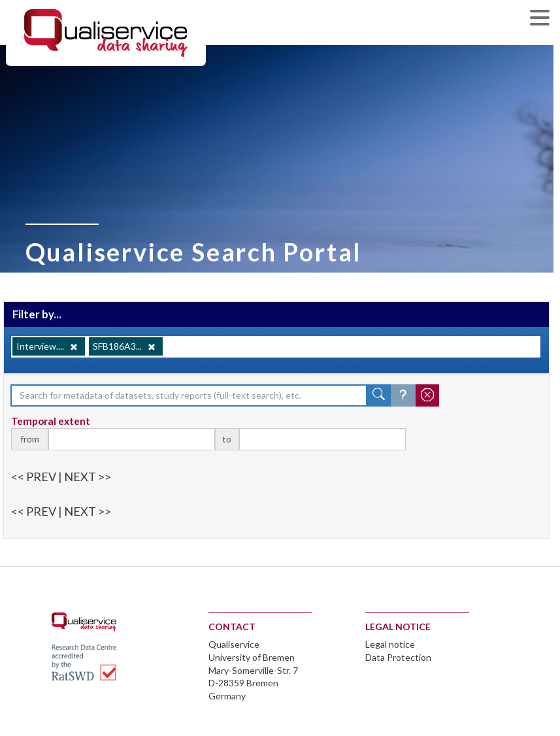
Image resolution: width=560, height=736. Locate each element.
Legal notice (390, 644)
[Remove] (74, 347)
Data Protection (398, 657)
